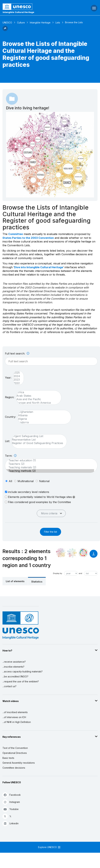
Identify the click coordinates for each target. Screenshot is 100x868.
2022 (17, 383)
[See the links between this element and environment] (72, 553)
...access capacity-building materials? (23, 671)
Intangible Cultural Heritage (18, 12)
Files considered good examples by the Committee (38, 502)
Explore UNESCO (49, 847)
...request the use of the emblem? (21, 681)
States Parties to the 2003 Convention (28, 238)
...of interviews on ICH (14, 717)
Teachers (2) (50, 464)
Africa (37, 392)
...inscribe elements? (13, 667)
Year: (8, 378)
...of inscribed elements (15, 712)
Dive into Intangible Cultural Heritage (39, 267)
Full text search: (17, 353)
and (80, 573)
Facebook (12, 795)
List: (7, 441)
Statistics (37, 582)
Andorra (43, 422)
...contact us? (9, 686)
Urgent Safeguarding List (37, 436)
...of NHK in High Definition (17, 722)
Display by (58, 573)
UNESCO (7, 23)
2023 (17, 380)
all (10, 481)
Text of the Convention (15, 748)
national (44, 481)
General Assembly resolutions (19, 763)
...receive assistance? (14, 662)
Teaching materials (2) (50, 467)
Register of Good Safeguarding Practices (37, 443)
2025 (17, 373)
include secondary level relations (27, 492)
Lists (58, 23)
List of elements (15, 581)
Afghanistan (43, 412)
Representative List (37, 440)
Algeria (43, 419)
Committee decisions (14, 768)
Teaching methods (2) (50, 471)
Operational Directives (15, 753)
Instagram (11, 802)
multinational (26, 481)
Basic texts (8, 758)
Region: (10, 397)
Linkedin (11, 823)
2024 (17, 376)
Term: (11, 456)
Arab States (37, 396)
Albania (43, 415)
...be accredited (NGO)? (15, 676)
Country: (10, 417)
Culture (21, 23)
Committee (16, 234)
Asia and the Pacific (37, 399)
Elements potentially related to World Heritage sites (40, 497)
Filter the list (50, 532)
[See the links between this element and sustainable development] (83, 553)
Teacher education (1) (50, 460)
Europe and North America (37, 403)
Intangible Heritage (40, 23)
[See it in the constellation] (61, 553)
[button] (5, 30)
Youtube (11, 809)
